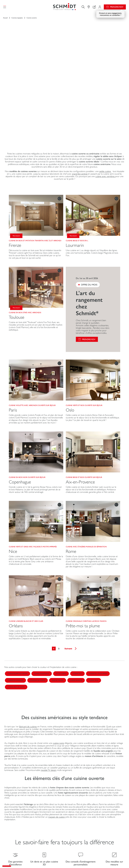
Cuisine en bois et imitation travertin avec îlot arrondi (35, 147)
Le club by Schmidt (42, 837)
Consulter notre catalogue (82, 835)
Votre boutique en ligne (39, 797)
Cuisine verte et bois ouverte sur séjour (84, 311)
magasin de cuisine (57, 723)
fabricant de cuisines (28, 632)
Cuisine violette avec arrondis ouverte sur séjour (32, 311)
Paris (13, 316)
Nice (13, 457)
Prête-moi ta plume (83, 532)
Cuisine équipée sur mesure (18, 580)
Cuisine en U (77, 580)
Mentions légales (35, 861)
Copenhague (20, 388)
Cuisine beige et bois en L (77, 147)
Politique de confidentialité (90, 861)
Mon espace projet (42, 817)
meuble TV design (49, 676)
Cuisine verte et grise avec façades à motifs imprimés (33, 453)
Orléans (16, 532)
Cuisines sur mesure (14, 820)
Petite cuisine (61, 580)
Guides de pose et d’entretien (79, 829)
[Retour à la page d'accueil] (64, 7)
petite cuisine (105, 77)
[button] (7, 866)
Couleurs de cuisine (38, 586)
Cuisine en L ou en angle (98, 580)
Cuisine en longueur (15, 586)
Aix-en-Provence (80, 388)
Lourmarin (75, 151)
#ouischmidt (80, 861)
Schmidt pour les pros (15, 842)
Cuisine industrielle (42, 580)
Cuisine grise (94, 586)
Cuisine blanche (76, 586)
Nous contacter (41, 827)
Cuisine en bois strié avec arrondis (25, 218)
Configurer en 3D (42, 822)
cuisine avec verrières (105, 82)
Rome (71, 457)
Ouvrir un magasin (107, 828)
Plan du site (122, 861)
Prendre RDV (117, 7)
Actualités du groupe (108, 818)
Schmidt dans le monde (109, 833)
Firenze (15, 151)
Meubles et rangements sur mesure (17, 831)
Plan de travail (58, 586)
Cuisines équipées (17, 18)
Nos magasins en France (110, 838)
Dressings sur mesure (15, 825)
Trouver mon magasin (43, 832)
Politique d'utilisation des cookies (63, 861)
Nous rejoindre (106, 823)
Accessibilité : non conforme (108, 861)
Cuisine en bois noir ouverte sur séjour (27, 383)
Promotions (76, 817)
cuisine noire (58, 649)
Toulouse (17, 223)
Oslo (70, 316)
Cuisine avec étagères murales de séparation (86, 453)
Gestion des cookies (46, 861)
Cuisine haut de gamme (16, 593)
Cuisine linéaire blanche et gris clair (26, 527)
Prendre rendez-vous (52, 844)
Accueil (5, 18)
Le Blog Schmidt (73, 797)
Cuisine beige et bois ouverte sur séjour (84, 383)
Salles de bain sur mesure (16, 837)
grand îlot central (80, 80)
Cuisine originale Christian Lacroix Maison (86, 527)
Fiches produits (77, 823)
